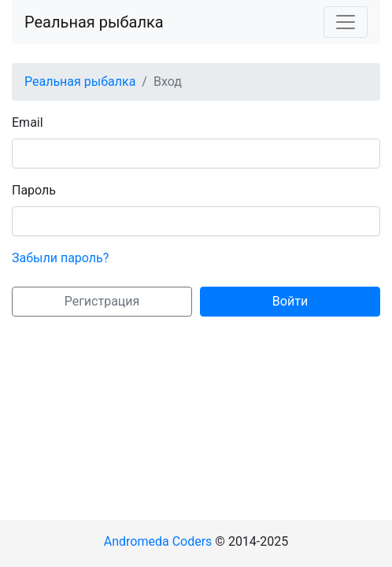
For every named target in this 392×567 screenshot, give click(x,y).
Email (28, 122)
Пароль (34, 190)
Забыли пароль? (60, 258)
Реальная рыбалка (94, 22)
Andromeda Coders (158, 541)
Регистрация (102, 301)
